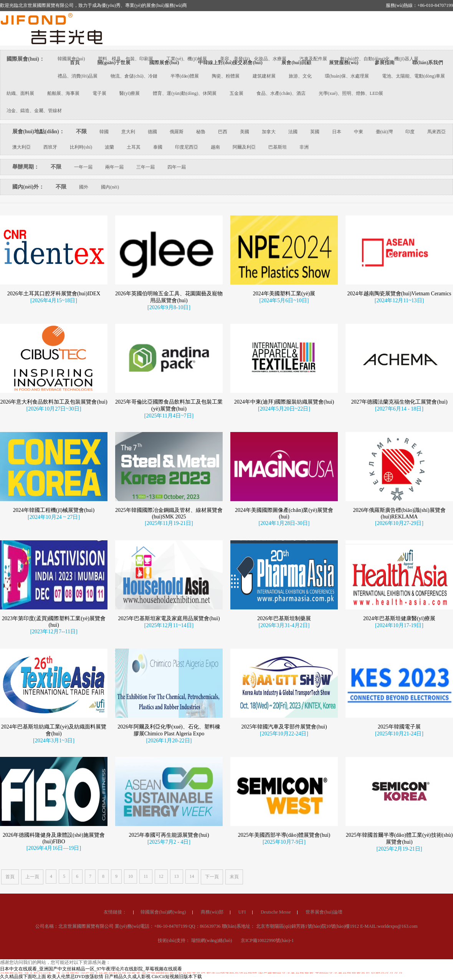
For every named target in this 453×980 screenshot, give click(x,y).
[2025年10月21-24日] (399, 801)
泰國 (158, 147)
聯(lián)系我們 (428, 62)
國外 (84, 187)
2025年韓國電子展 (399, 794)
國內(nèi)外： (28, 187)
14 (192, 876)
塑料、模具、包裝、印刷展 (126, 59)
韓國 (104, 132)
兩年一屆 (114, 167)
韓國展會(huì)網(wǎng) (163, 958)
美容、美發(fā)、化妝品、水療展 (253, 59)
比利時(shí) (81, 147)
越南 (215, 147)
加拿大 (269, 132)
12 (161, 876)
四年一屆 (177, 167)
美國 (245, 132)
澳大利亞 (21, 147)
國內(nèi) (110, 187)
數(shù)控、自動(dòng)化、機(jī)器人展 (379, 59)
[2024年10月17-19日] (399, 693)
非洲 (304, 147)
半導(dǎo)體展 (185, 76)
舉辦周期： (26, 167)
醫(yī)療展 (130, 93)
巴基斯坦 (278, 147)
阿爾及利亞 (244, 147)
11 (146, 876)
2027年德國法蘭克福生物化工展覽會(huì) (399, 469)
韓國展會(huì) (71, 59)
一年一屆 (83, 167)
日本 (337, 132)
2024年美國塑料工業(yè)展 (284, 294)
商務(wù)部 (212, 958)
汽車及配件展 (313, 59)
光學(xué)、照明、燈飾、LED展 (351, 93)
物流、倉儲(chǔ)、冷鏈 (134, 76)
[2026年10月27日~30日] (54, 476)
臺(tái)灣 (384, 132)
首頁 (10, 877)
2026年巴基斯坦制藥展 (284, 686)
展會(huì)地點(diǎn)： (38, 132)
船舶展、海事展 (63, 93)
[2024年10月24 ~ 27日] (54, 585)
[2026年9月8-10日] (169, 307)
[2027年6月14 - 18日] (399, 476)
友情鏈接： (115, 958)
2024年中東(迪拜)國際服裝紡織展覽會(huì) (284, 469)
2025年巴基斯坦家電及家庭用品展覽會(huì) (169, 686)
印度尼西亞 (187, 147)
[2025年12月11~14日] (169, 693)
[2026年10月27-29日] (399, 591)
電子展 (99, 93)
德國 (152, 132)
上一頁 (32, 877)
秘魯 (201, 132)
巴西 (223, 132)
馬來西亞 (436, 132)
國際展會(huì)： (26, 59)
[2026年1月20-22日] (169, 808)
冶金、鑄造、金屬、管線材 (34, 111)
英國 (315, 132)
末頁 (234, 877)
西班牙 (50, 147)
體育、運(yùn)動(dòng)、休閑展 (185, 93)
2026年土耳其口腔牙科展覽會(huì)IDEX (54, 294)
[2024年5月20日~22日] (284, 476)
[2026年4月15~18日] (54, 300)
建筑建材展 (264, 76)
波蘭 (109, 147)
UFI (242, 958)
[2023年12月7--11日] (54, 699)
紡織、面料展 (20, 93)
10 (131, 876)
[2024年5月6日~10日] (284, 300)
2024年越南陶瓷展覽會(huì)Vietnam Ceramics (399, 294)
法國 (293, 132)
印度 (410, 132)
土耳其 (134, 147)
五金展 (236, 93)
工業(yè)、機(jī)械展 (187, 59)
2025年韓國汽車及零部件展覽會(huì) (284, 794)
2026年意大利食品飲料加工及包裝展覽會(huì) (54, 469)
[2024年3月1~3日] (54, 808)
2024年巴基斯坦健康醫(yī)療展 (399, 686)
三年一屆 (145, 167)
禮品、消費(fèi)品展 (78, 76)
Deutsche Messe (276, 958)
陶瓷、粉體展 (226, 76)
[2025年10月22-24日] (284, 801)
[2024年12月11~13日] (399, 300)
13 (177, 876)
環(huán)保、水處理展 (347, 76)
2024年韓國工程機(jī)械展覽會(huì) (54, 578)
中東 (359, 132)
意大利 (128, 132)
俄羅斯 (177, 132)
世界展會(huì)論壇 (324, 958)
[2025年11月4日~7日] (169, 483)
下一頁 (212, 877)
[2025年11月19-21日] (169, 591)
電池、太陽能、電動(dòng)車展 (413, 76)
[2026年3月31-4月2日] (284, 693)
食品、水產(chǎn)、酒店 (281, 93)
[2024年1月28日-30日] (284, 591)
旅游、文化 (300, 76)
